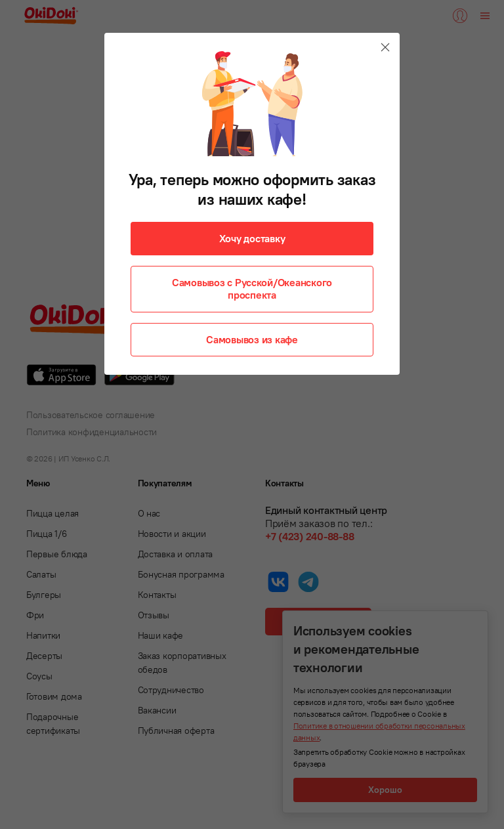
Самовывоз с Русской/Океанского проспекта (252, 288)
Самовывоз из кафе (252, 339)
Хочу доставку (252, 238)
